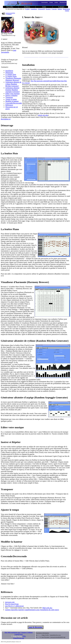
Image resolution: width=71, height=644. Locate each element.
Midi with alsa (47, 608)
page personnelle (9, 51)
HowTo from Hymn (12, 604)
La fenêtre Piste (11, 74)
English (27, 9)
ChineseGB (41, 9)
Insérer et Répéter (11, 95)
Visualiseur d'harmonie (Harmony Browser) (13, 79)
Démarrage (9, 73)
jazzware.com (10, 602)
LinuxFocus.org (19, 638)
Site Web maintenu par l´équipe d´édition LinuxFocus (19, 633)
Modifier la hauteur (12, 101)
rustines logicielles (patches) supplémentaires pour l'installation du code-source (32, 610)
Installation (9, 71)
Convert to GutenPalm (10, 13)
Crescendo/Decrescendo (14, 103)
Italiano (60, 9)
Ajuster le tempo (11, 99)
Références (9, 105)
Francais (54, 9)
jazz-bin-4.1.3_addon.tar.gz (14, 606)
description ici (6, 119)
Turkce (67, 11)
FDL (24, 636)
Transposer (9, 97)
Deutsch (48, 9)
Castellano (34, 9)
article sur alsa (43, 115)
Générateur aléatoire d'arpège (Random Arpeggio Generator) (13, 90)
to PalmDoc (9, 14)
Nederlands (66, 9)
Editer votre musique (13, 94)
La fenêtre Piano (11, 76)
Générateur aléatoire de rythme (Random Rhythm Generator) (13, 84)
